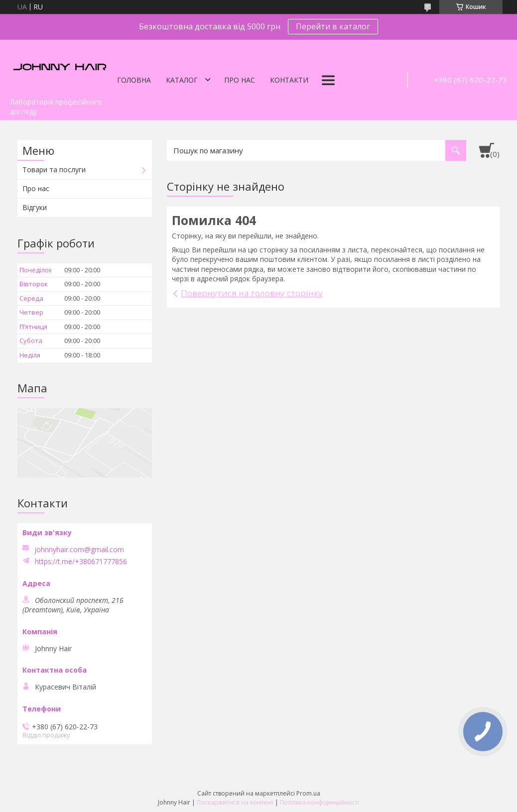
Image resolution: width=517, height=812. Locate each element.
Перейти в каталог (333, 26)
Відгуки (35, 207)
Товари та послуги (54, 170)
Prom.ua (308, 793)
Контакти (289, 80)
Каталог (182, 80)
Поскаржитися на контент (235, 802)
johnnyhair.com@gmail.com (79, 550)
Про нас (240, 80)
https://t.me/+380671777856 (81, 562)
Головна (134, 80)
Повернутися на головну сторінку (252, 293)
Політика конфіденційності (320, 802)
